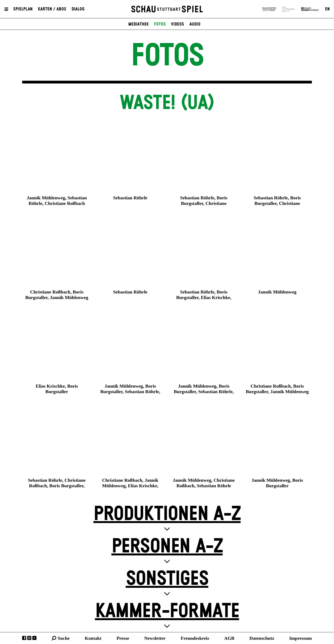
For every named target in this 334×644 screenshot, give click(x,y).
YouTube (34, 638)
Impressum (301, 638)
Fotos (160, 24)
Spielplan (23, 9)
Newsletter (155, 638)
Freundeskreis (195, 638)
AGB (229, 638)
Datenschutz (262, 638)
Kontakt (93, 638)
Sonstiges (167, 579)
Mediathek (138, 24)
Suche (64, 638)
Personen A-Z (167, 547)
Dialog (78, 9)
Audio (195, 24)
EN (327, 9)
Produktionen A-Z (167, 514)
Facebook (24, 638)
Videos (178, 24)
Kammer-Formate (167, 611)
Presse (123, 638)
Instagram (29, 638)
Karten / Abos (52, 9)
